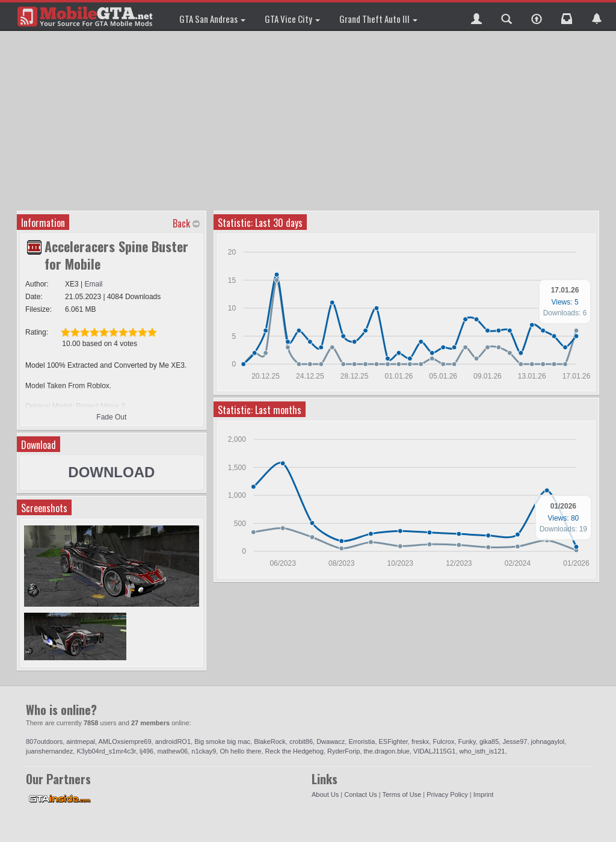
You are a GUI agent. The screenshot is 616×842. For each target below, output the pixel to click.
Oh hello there (240, 751)
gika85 (489, 741)
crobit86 (301, 741)
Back (181, 223)
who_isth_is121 (482, 751)
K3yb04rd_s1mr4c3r (106, 751)
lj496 (146, 751)
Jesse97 (515, 741)
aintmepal (81, 741)
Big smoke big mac (222, 741)
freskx (420, 741)
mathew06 (172, 751)
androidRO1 (173, 741)
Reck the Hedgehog (294, 751)
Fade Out (111, 417)
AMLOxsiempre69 (125, 741)
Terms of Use (402, 794)
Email (94, 284)
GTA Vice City (292, 19)
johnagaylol (548, 741)
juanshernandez (49, 751)
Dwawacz (331, 741)
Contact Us (360, 794)
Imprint (484, 794)
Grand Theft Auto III (378, 19)
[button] (476, 16)
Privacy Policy (447, 794)
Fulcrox (443, 741)
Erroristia (362, 741)
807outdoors (44, 741)
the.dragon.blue (387, 751)
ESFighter (393, 741)
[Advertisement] (310, 120)
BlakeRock (270, 741)
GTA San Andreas (212, 19)
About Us (325, 794)
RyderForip (343, 751)
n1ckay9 (204, 751)
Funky (467, 741)
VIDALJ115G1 (434, 751)
